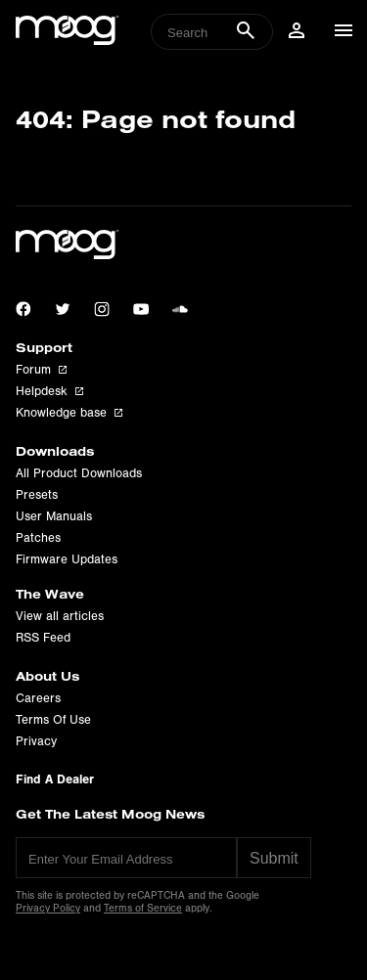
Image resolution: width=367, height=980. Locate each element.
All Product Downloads (79, 473)
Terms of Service (143, 908)
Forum (41, 370)
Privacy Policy (48, 908)
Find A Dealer (55, 779)
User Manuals (54, 516)
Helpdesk (49, 391)
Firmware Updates (67, 559)
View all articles (60, 616)
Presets (37, 495)
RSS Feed (43, 638)
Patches (38, 538)
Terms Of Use (53, 720)
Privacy (36, 741)
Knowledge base (69, 413)
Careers (38, 698)
